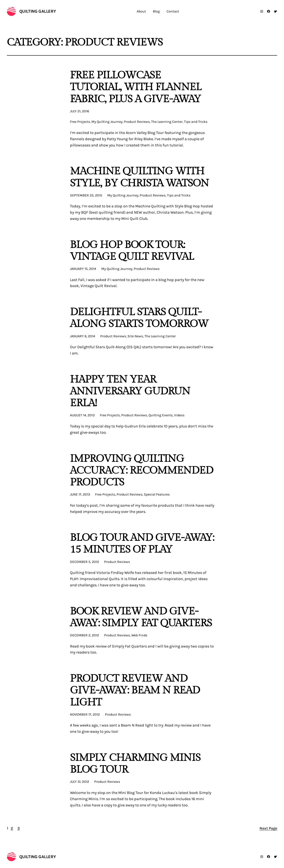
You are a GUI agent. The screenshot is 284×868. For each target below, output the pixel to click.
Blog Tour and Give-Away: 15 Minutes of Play (142, 544)
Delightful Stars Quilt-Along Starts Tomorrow (139, 318)
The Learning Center (167, 122)
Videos (179, 415)
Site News (135, 336)
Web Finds (139, 635)
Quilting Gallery (38, 11)
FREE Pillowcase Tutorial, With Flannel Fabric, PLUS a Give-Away (136, 87)
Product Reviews (137, 122)
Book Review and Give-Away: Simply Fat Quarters (141, 617)
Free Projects (80, 122)
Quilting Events (161, 415)
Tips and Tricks (196, 122)
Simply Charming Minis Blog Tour (135, 764)
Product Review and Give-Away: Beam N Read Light (135, 690)
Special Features (157, 494)
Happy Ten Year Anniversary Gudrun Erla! (130, 391)
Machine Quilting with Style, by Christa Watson (140, 177)
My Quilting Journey (107, 122)
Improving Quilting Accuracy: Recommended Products (142, 471)
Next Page (268, 828)
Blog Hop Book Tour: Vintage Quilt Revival (132, 251)
